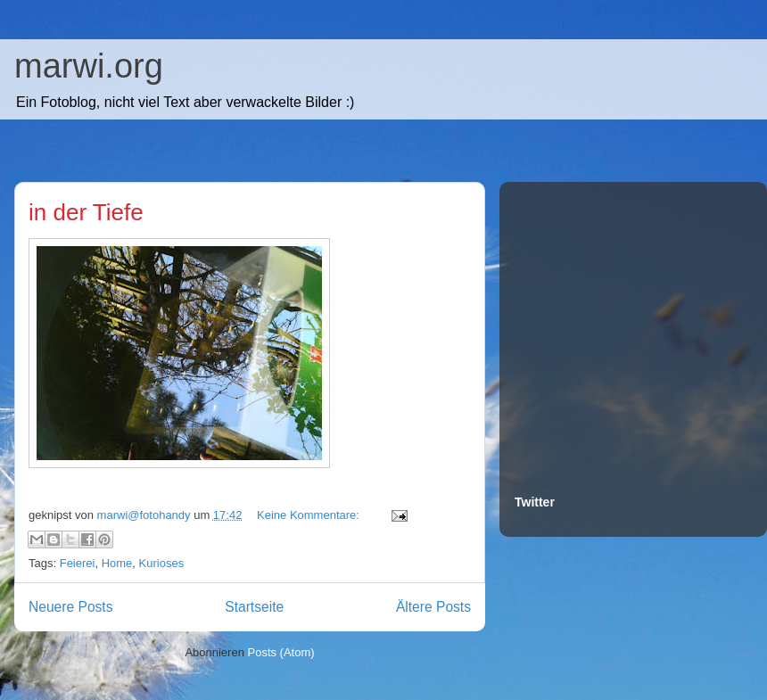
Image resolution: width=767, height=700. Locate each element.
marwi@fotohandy (146, 515)
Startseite (254, 607)
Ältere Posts (433, 607)
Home (117, 563)
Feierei (78, 563)
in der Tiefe (86, 212)
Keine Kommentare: (310, 515)
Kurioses (162, 563)
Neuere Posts (70, 607)
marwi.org (89, 66)
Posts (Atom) (281, 652)
